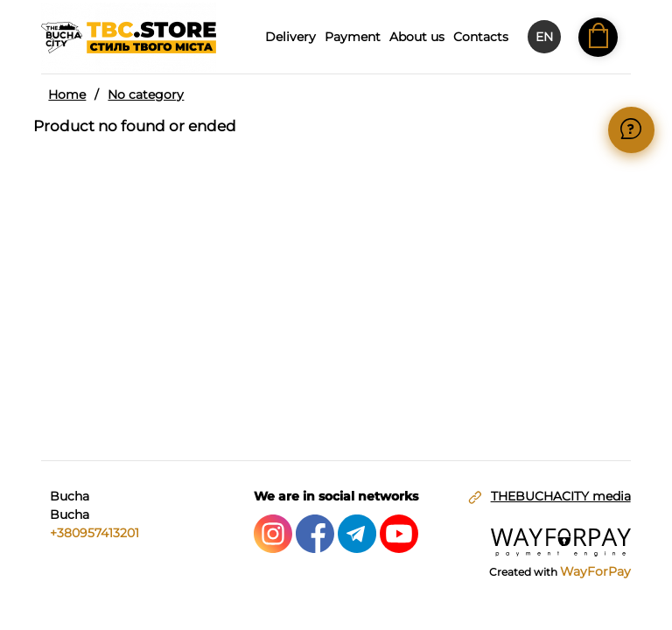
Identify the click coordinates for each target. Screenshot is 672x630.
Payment (353, 37)
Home (67, 94)
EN (544, 37)
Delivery (290, 37)
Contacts (481, 37)
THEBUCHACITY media (561, 497)
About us (417, 37)
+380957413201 (94, 533)
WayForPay (595, 571)
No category (146, 94)
